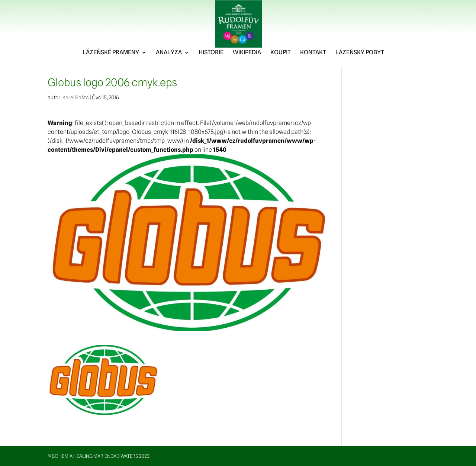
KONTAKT (313, 69)
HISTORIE (211, 69)
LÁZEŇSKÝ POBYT (360, 69)
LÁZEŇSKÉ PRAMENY (111, 69)
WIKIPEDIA (247, 69)
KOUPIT (281, 69)
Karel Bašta (76, 97)
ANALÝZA (169, 69)
